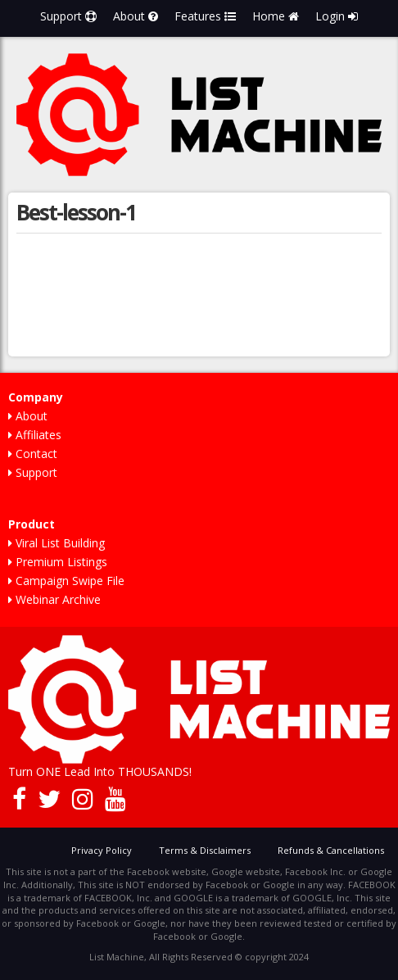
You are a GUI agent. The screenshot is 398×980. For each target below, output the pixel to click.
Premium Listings (58, 562)
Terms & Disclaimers (205, 850)
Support (68, 16)
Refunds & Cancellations (331, 850)
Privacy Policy (102, 850)
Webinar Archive (54, 599)
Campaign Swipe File (66, 581)
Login (337, 16)
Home (276, 16)
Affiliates (35, 435)
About (136, 16)
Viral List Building (57, 543)
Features (205, 16)
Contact (33, 454)
